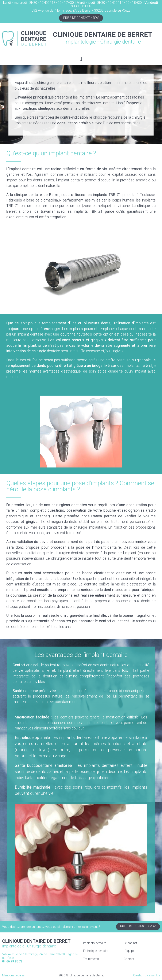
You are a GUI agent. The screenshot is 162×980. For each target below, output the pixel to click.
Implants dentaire (95, 943)
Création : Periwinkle (146, 975)
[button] (81, 59)
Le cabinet (130, 943)
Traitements (91, 959)
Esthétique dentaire (96, 951)
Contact (129, 959)
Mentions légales (13, 975)
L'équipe (129, 951)
